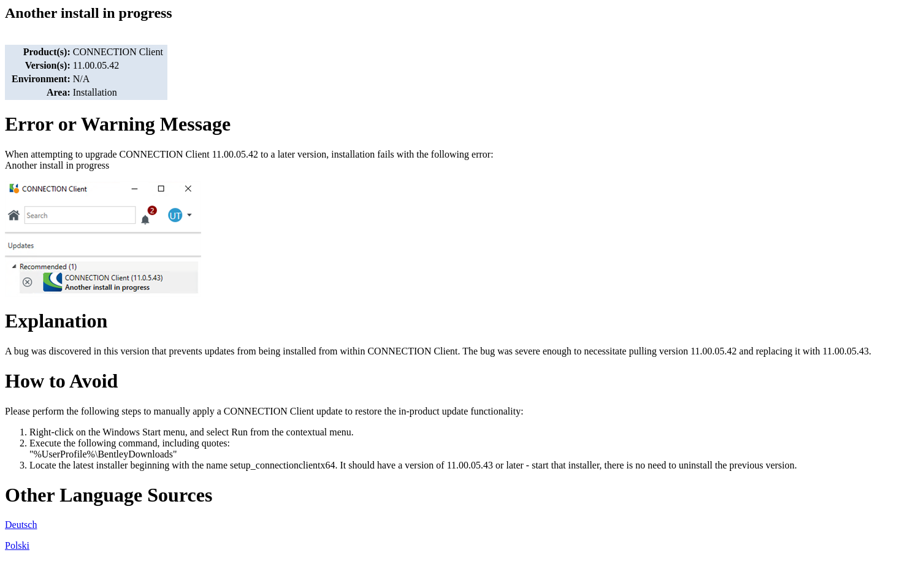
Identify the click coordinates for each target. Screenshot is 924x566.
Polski (17, 545)
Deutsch (21, 525)
